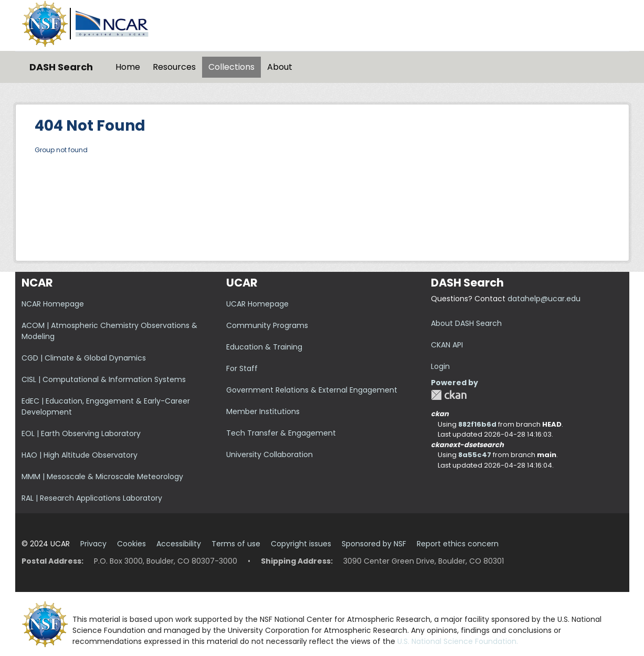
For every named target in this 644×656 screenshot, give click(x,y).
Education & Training (264, 347)
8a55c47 (475, 455)
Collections (231, 67)
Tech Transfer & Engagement (281, 433)
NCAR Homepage (53, 304)
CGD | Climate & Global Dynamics (84, 358)
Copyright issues (301, 544)
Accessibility (179, 544)
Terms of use (236, 544)
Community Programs (267, 325)
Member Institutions (263, 411)
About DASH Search (466, 323)
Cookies (131, 544)
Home (128, 67)
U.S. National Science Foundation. (458, 641)
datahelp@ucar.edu (544, 299)
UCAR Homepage (257, 304)
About (280, 67)
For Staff (242, 368)
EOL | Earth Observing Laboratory (81, 433)
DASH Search (61, 67)
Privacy (93, 544)
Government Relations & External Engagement (312, 390)
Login (440, 366)
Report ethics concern (458, 544)
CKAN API (447, 345)
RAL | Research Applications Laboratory (92, 498)
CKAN (449, 395)
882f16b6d (477, 424)
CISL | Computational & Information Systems (104, 379)
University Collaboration (270, 454)
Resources (174, 67)
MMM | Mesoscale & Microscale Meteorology (102, 477)
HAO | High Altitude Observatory (80, 455)
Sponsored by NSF (374, 544)
